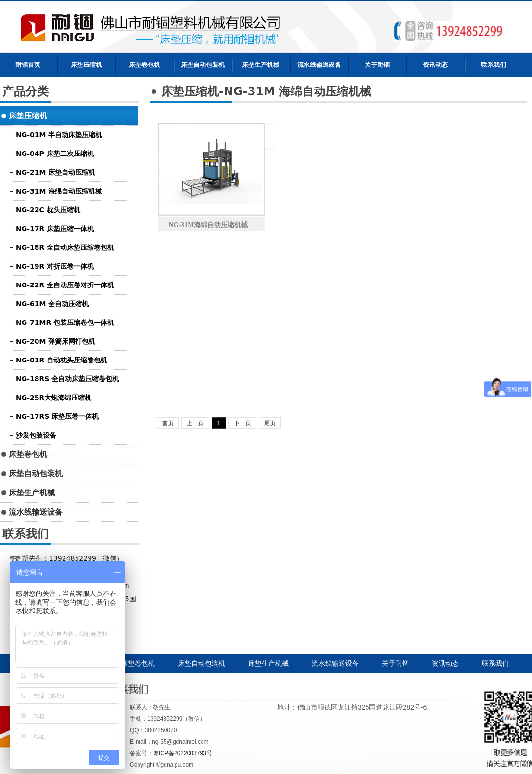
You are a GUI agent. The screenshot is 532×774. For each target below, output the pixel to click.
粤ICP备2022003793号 (183, 753)
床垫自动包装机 (203, 65)
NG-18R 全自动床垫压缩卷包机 (65, 247)
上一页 (195, 423)
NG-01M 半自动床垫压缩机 (59, 135)
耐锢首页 (28, 65)
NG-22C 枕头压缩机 (48, 210)
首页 (168, 423)
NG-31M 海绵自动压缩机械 (59, 191)
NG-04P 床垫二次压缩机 (55, 154)
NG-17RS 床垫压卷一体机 (57, 416)
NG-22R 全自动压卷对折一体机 (65, 285)
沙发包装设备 (36, 435)
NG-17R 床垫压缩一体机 (55, 229)
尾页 (270, 423)
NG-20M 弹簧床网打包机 (56, 341)
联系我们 (494, 65)
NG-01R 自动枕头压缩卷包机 (62, 360)
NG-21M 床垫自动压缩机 (56, 172)
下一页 (242, 423)
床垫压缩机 (86, 65)
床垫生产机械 (261, 65)
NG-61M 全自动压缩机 (52, 304)
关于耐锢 (377, 65)
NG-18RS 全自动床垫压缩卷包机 (67, 379)
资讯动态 (435, 65)
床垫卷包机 (145, 65)
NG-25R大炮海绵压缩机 (54, 398)
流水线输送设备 (319, 65)
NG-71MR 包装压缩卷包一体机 (65, 322)
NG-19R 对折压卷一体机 (55, 266)
